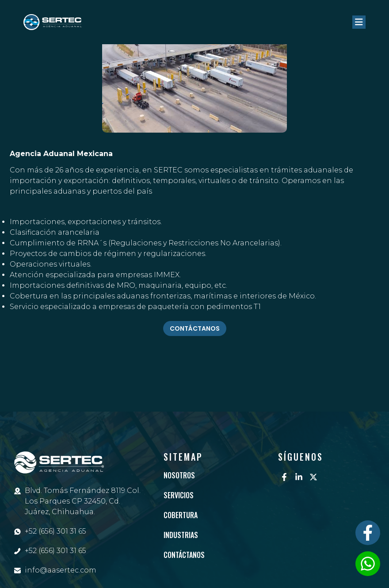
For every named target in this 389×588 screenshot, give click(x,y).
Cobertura (181, 515)
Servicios (179, 495)
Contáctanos (184, 555)
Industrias (181, 535)
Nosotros (179, 475)
